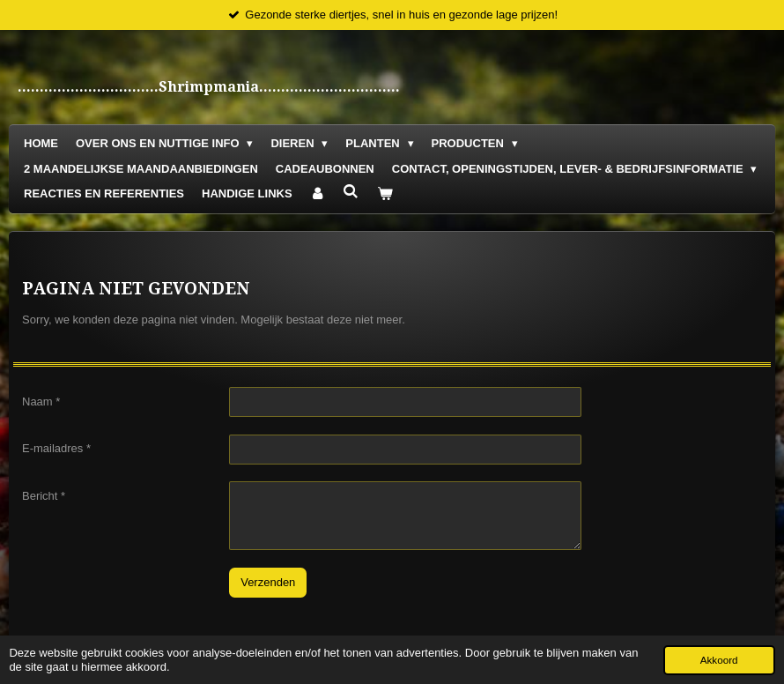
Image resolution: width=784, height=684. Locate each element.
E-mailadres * (56, 448)
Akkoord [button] (719, 660)
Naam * (41, 401)
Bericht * (44, 496)
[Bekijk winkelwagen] (385, 194)
